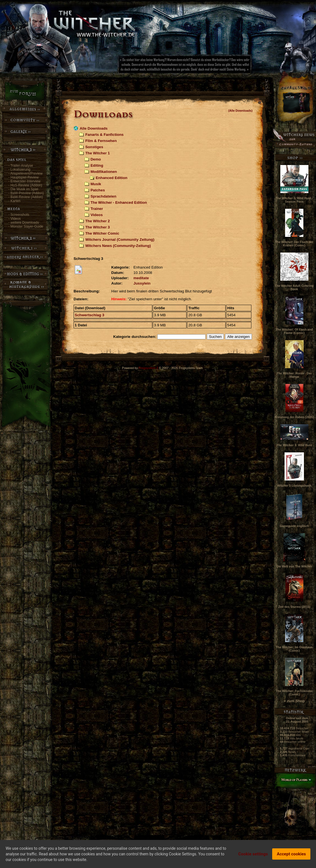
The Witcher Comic (102, 233)
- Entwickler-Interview (24, 181)
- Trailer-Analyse (21, 166)
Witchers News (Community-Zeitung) (118, 246)
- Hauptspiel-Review (23, 177)
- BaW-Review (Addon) (26, 197)
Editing (97, 165)
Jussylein (142, 283)
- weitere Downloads (24, 223)
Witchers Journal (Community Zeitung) (120, 240)
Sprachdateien (103, 196)
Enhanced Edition (112, 178)
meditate (141, 278)
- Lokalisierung (19, 170)
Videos (96, 215)
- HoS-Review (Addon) (25, 185)
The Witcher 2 (98, 221)
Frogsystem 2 (148, 368)
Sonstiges (94, 147)
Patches (98, 190)
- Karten (14, 201)
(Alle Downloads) (240, 111)
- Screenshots (19, 215)
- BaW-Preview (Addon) (26, 193)
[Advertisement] (204, 66)
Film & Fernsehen (101, 141)
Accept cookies (291, 855)
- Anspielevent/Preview (25, 173)
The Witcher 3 (98, 227)
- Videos (15, 219)
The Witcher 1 (98, 153)
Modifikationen (104, 172)
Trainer (97, 209)
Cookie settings (253, 855)
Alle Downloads (94, 128)
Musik (96, 184)
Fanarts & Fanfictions (104, 135)
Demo (96, 159)
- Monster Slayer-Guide (26, 226)
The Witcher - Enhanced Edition (119, 202)
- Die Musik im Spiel (23, 189)
